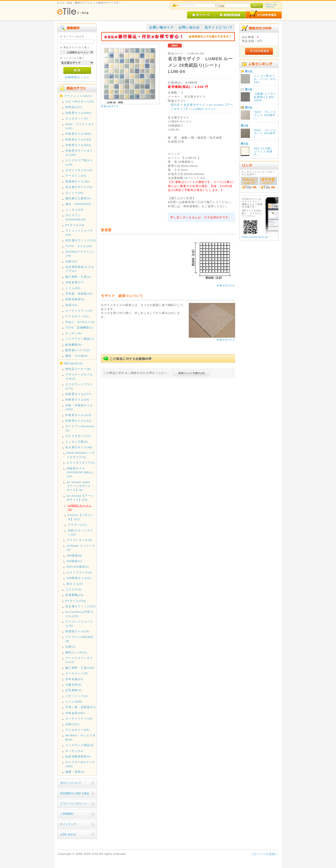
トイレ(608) (74, 701)
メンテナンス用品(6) (80, 745)
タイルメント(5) (77, 673)
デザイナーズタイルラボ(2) (79, 376)
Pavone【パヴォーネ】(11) (81, 517)
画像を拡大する (110, 106)
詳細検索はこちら (77, 77)
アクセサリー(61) (77, 316)
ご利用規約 (67, 814)
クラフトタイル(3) (79, 540)
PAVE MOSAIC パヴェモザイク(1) (81, 455)
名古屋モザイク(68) (79, 447)
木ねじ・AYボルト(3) (80, 322)
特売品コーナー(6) (78, 369)
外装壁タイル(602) (78, 145)
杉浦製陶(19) (74, 595)
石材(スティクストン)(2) (80, 532)
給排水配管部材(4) (78, 756)
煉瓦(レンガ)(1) (76, 652)
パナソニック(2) (77, 696)
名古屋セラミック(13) (81, 240)
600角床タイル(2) (79, 578)
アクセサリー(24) (77, 730)
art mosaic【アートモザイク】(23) (80, 498)
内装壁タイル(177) (78, 394)
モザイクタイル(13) (79, 170)
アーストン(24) (76, 176)
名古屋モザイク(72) (79, 187)
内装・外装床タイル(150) (79, 407)
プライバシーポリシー (73, 803)
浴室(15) (71, 305)
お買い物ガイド (161, 27)
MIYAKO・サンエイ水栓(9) (80, 737)
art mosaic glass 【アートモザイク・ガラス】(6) (80, 486)
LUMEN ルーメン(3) (80, 507)
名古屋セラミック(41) (81, 606)
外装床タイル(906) (78, 134)
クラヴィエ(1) (77, 525)
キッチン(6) (74, 333)
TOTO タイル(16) (79, 246)
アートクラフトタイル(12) (79, 660)
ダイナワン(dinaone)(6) (80, 428)
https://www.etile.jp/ (255, 237)
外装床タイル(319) (78, 415)
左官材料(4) (74, 690)
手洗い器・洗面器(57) (81, 707)
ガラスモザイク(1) (78, 436)
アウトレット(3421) (78, 96)
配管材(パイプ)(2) (78, 350)
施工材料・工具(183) (80, 668)
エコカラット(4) (77, 118)
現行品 (175, 105)
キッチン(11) (74, 751)
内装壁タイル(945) (78, 113)
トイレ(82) (73, 288)
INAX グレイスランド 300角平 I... (266, 115)
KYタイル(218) (76, 601)
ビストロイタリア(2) (81, 463)
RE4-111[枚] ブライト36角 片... (265, 151)
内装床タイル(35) (77, 399)
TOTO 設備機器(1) (79, 327)
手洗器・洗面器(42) (79, 294)
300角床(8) (74, 555)
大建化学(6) (74, 685)
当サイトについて (71, 783)
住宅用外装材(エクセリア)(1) (80, 269)
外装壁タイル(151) (78, 421)
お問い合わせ (68, 834)
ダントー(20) (74, 193)
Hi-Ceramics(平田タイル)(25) (79, 614)
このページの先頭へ (264, 854)
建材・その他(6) (77, 356)
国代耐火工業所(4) (78, 198)
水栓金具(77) (74, 282)
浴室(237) (72, 724)
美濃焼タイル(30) (77, 181)
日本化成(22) (74, 679)
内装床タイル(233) (78, 139)
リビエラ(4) (74, 589)
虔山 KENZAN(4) (78, 204)
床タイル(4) (75, 584)
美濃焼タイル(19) (77, 631)
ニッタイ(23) (74, 210)
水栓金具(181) (75, 713)
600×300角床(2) (78, 567)
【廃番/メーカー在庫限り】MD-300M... (265, 97)
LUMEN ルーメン (205, 109)
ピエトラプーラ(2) (79, 572)
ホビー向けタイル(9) (80, 101)
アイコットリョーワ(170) (79, 623)
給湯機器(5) (74, 345)
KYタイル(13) (75, 225)
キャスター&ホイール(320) (80, 764)
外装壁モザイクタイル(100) (79, 153)
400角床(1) (74, 561)
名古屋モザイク (194, 105)
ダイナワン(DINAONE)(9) (76, 217)
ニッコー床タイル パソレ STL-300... (266, 79)
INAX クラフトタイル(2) (80, 126)
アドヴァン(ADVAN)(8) (79, 639)
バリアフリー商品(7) (80, 339)
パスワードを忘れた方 (270, 5)
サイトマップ (68, 824)
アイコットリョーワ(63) (79, 232)
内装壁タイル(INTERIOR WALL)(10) (80, 472)
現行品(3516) (74, 363)
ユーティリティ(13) (79, 310)
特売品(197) (74, 107)
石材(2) (70, 647)
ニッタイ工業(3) (77, 442)
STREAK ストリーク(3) (81, 548)
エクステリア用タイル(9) (79, 162)
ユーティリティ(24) (79, 718)
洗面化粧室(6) (75, 299)
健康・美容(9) (75, 772)
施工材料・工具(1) (78, 277)
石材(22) (71, 261)
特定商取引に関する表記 (75, 793)
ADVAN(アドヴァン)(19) (79, 254)
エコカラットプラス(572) (79, 386)
